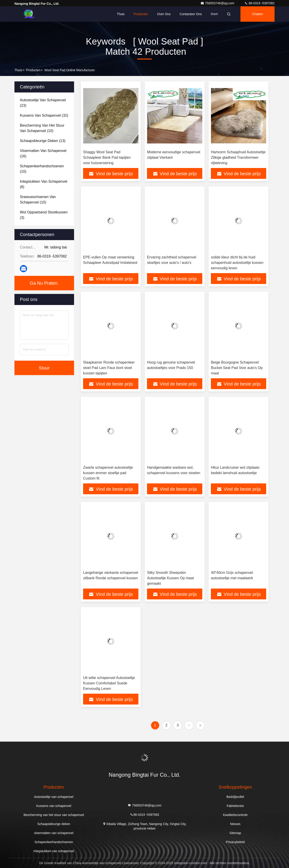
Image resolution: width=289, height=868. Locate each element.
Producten (141, 14)
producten (33, 70)
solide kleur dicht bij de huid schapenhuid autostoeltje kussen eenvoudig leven (237, 263)
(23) (43, 103)
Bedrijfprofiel (235, 797)
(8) (44, 184)
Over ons (164, 14)
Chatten (258, 14)
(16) (43, 153)
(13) (43, 141)
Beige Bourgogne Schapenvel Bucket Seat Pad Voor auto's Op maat (237, 368)
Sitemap (235, 833)
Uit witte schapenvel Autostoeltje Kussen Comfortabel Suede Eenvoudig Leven (109, 683)
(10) (42, 128)
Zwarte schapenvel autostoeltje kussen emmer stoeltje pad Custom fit (108, 473)
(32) (44, 115)
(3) (44, 215)
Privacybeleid (235, 842)
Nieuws (235, 824)
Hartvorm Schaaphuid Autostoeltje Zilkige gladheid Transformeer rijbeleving (238, 157)
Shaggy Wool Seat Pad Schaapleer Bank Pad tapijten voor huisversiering (107, 157)
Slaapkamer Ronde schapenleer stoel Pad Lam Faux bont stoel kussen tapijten (109, 368)
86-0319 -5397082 (259, 3)
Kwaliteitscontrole (235, 815)
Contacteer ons (191, 14)
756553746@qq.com (218, 3)
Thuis (121, 14)
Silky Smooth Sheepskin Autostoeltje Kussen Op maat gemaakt (170, 578)
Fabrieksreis (235, 806)
